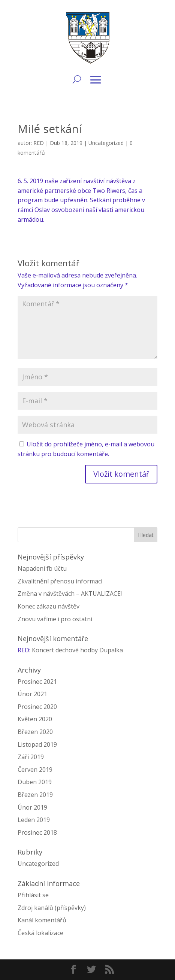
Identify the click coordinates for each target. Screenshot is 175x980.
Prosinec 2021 (37, 682)
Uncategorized (106, 143)
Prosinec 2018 (37, 832)
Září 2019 (31, 757)
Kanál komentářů (42, 920)
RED (39, 143)
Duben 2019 (35, 782)
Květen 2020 (35, 719)
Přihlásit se (33, 895)
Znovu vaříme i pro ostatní (55, 619)
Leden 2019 (34, 820)
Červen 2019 (35, 770)
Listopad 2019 (37, 744)
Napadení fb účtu (42, 568)
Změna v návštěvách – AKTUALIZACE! (70, 594)
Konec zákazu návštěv (49, 606)
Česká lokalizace (40, 933)
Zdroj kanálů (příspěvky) (52, 908)
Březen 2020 (35, 732)
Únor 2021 (32, 694)
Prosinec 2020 (37, 707)
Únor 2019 (32, 807)
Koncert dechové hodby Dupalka (77, 650)
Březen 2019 (35, 795)
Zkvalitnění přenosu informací (60, 581)
